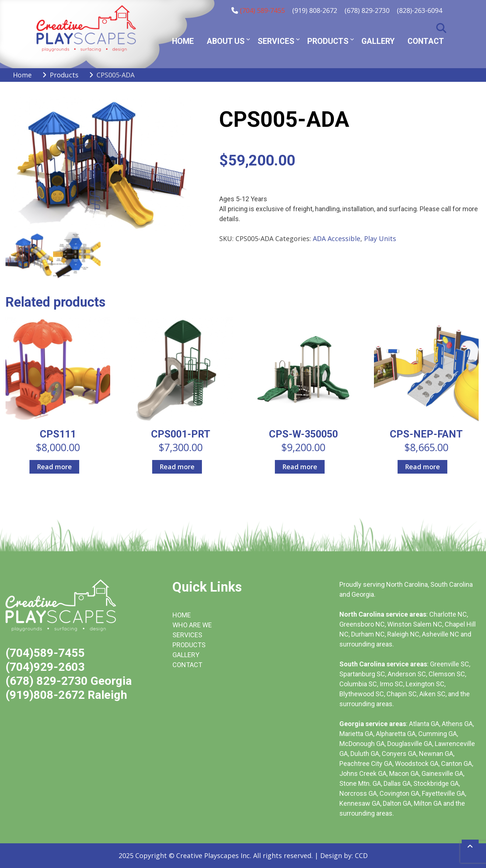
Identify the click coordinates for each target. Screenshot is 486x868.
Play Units (380, 238)
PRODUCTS (189, 645)
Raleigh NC (403, 634)
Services (276, 41)
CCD (361, 855)
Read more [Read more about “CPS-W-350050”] (300, 467)
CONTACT (187, 665)
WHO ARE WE (192, 625)
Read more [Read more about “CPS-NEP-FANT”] (422, 467)
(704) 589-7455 (262, 10)
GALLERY (186, 655)
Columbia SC (358, 684)
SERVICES (187, 635)
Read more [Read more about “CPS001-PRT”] (177, 467)
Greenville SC (450, 664)
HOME (182, 615)
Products (328, 41)
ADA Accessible (337, 238)
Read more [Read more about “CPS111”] (54, 467)
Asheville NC (440, 634)
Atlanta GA (424, 724)
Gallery (378, 41)
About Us (226, 41)
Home (183, 41)
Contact (426, 41)
